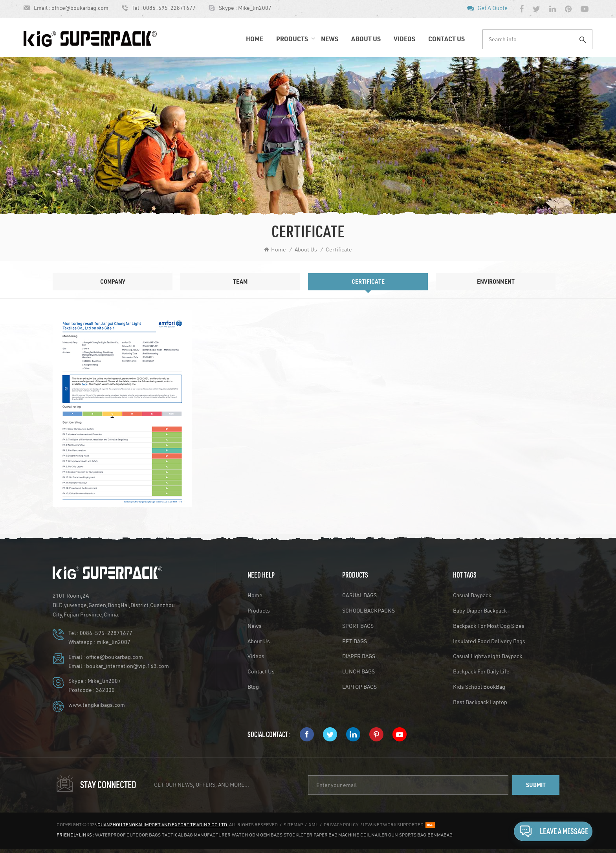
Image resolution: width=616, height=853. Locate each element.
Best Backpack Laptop (480, 702)
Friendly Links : (75, 835)
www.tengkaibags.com (97, 705)
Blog (253, 687)
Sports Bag (413, 835)
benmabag (440, 835)
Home (255, 39)
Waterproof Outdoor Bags (128, 835)
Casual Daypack (472, 595)
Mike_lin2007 (255, 8)
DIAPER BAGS (359, 656)
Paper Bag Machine (336, 835)
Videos (404, 39)
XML (313, 825)
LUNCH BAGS (358, 671)
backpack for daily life (481, 671)
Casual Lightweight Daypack (488, 656)
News (330, 39)
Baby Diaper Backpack (480, 611)
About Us (366, 39)
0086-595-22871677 (169, 8)
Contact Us (446, 39)
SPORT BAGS (358, 626)
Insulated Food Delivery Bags (489, 641)
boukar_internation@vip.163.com (127, 666)
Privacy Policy (341, 825)
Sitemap (293, 825)
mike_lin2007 (114, 642)
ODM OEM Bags (266, 835)
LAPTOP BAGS (359, 687)
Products (292, 39)
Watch (240, 835)
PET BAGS (355, 641)
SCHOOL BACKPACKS (368, 611)
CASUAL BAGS (359, 595)
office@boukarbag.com (80, 8)
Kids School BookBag (479, 687)
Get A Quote (492, 8)
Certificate (339, 249)
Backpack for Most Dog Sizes (489, 626)
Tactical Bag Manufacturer (196, 835)
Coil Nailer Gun (379, 835)
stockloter (298, 835)
